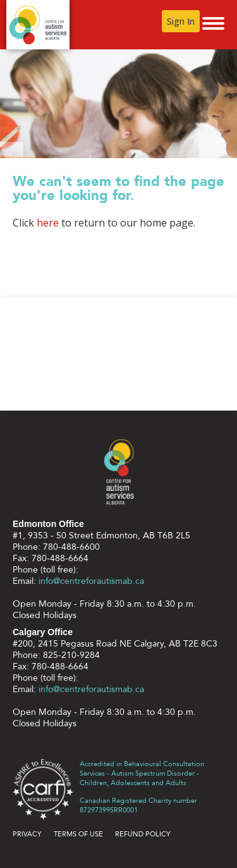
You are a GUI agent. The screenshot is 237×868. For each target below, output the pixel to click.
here (48, 223)
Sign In (181, 21)
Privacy (27, 834)
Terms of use (78, 834)
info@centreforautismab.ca (91, 581)
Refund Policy (143, 834)
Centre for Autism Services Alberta (38, 25)
